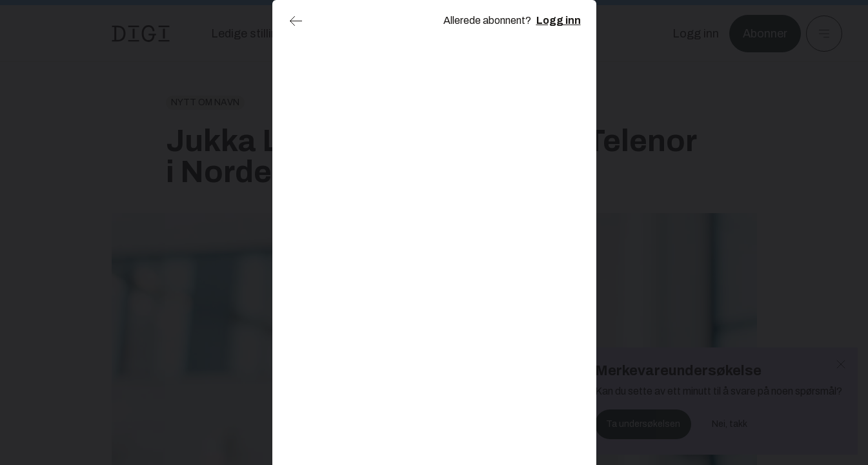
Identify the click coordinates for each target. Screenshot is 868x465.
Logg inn (559, 20)
